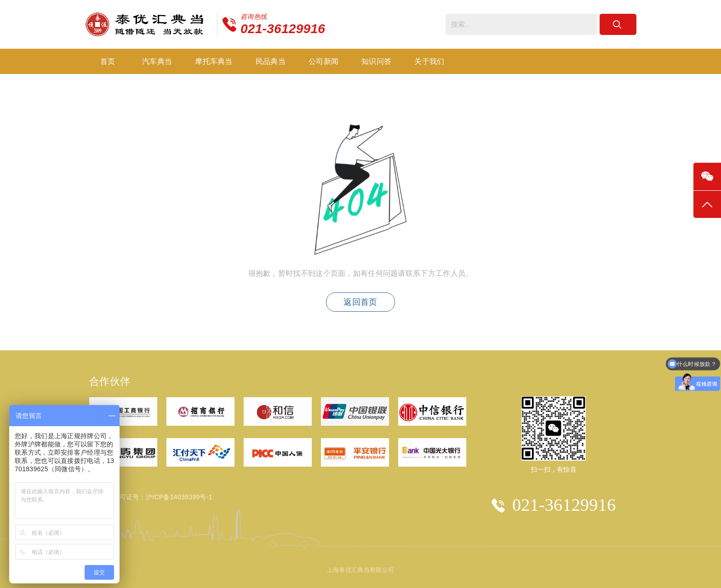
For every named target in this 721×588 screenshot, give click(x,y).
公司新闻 (323, 61)
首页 (108, 61)
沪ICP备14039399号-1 (179, 497)
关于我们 (429, 61)
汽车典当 (157, 61)
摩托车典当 (214, 61)
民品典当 (271, 61)
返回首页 (360, 302)
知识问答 (376, 61)
